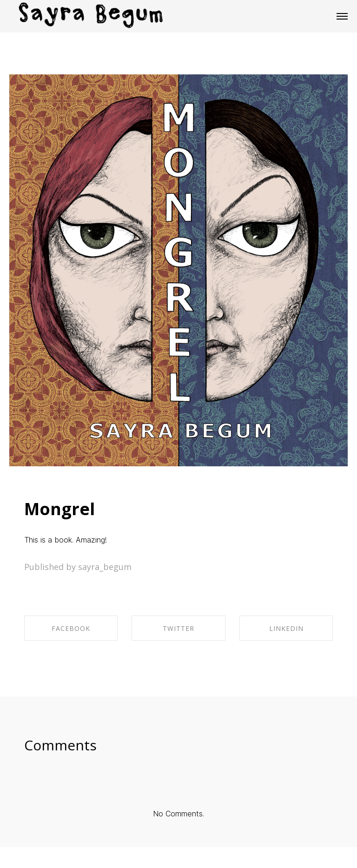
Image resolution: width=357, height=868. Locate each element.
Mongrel (59, 509)
